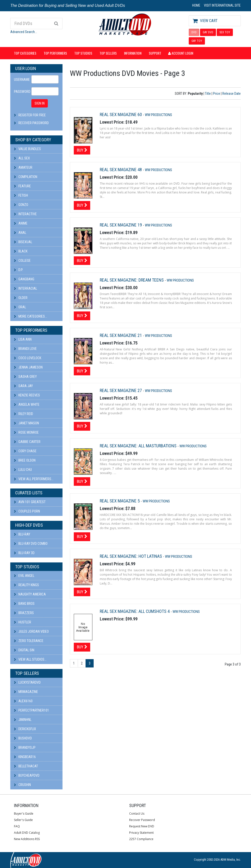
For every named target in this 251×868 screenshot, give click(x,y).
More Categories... (31, 316)
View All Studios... (30, 659)
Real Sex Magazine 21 (121, 335)
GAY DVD (208, 32)
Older (21, 298)
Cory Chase (25, 451)
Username (21, 80)
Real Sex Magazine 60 (121, 114)
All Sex (22, 158)
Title (208, 94)
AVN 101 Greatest (30, 502)
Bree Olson (25, 460)
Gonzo (21, 205)
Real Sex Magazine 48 (121, 170)
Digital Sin (24, 650)
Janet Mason (26, 423)
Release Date (232, 94)
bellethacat (26, 766)
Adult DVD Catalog (27, 833)
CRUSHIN (22, 785)
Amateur (23, 167)
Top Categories (25, 53)
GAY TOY (197, 41)
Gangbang (24, 279)
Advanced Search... (24, 32)
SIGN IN (40, 103)
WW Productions (158, 115)
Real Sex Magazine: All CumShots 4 (135, 611)
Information (133, 53)
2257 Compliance (141, 839)
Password (21, 92)
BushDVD (23, 738)
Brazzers (24, 613)
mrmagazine (26, 692)
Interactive (25, 214)
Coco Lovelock (28, 358)
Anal (20, 233)
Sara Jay (23, 386)
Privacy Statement (141, 833)
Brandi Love (25, 349)
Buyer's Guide (24, 814)
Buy (82, 150)
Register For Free (32, 115)
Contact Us (137, 814)
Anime (21, 223)
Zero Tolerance (29, 641)
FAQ (17, 826)
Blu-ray (22, 534)
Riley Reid (24, 414)
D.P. (19, 270)
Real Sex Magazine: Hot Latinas (131, 556)
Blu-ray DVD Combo (31, 544)
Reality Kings (26, 585)
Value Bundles (27, 149)
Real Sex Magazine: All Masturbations (139, 446)
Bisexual (23, 242)
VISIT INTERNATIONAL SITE (222, 5)
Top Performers (55, 53)
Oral (20, 307)
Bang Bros (24, 604)
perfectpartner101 (31, 710)
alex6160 (23, 701)
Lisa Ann (23, 339)
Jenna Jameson (28, 367)
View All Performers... (34, 479)
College (22, 261)
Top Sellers (108, 53)
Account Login (181, 53)
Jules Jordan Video (31, 631)
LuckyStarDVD (27, 682)
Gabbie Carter (27, 442)
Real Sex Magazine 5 (120, 501)
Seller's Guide (23, 820)
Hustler (23, 622)
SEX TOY (225, 32)
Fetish (21, 195)
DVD (194, 32)
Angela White (27, 404)
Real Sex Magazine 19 (121, 225)
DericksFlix (25, 729)
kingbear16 (25, 757)
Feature (22, 186)
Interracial (25, 288)
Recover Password (34, 123)
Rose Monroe (26, 432)
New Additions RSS (27, 839)
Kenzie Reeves (27, 395)
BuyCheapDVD (27, 775)
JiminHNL (23, 720)
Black (21, 251)
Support (155, 53)
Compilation (26, 177)
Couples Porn (27, 511)
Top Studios (83, 53)
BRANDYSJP (25, 748)
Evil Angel (24, 576)
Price (217, 94)
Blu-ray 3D (24, 553)
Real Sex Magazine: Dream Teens (132, 280)
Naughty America (30, 594)
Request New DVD (142, 826)
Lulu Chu (23, 470)
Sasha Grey (25, 377)
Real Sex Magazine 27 (121, 390)
